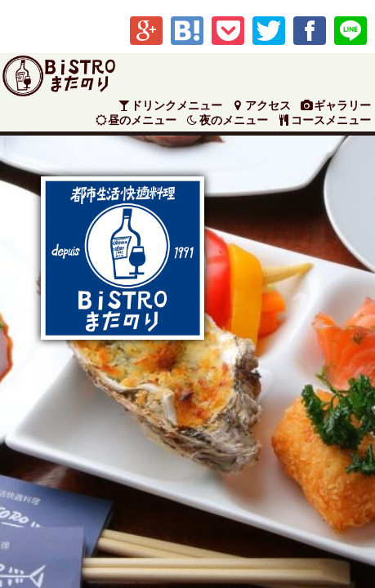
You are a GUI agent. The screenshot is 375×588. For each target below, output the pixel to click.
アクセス (261, 106)
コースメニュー (324, 120)
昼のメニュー (136, 120)
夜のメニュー (226, 120)
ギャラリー (335, 106)
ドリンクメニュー (170, 106)
